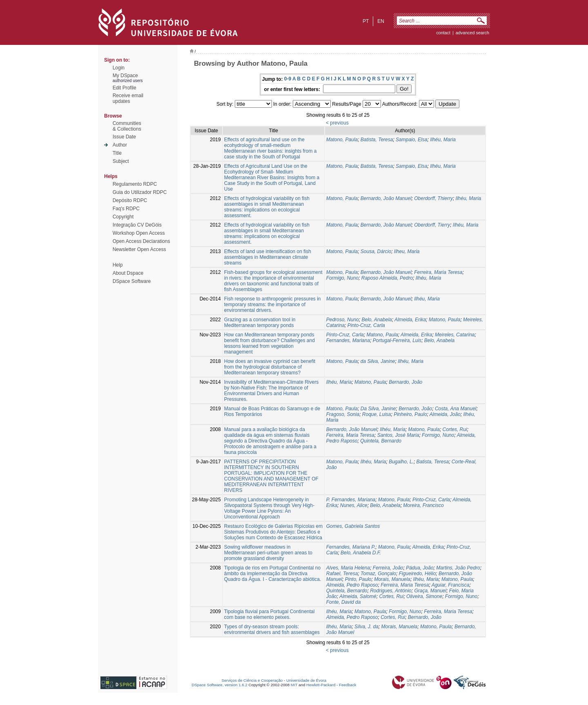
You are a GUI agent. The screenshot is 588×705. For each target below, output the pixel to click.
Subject (121, 161)
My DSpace (125, 76)
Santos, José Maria (398, 435)
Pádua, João (420, 568)
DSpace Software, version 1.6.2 (219, 685)
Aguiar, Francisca (451, 585)
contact (443, 33)
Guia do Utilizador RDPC (140, 192)
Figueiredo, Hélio (418, 574)
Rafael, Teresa (342, 574)
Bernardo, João (405, 382)
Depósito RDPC (130, 200)
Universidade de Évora (306, 680)
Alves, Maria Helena (348, 568)
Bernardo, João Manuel (386, 198)
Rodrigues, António (391, 591)
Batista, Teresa (377, 140)
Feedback (348, 685)
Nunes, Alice (354, 505)
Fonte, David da (344, 602)
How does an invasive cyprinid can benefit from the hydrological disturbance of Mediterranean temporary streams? (270, 367)
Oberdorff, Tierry (432, 225)
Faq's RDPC (126, 209)
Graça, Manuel (430, 591)
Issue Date (124, 137)
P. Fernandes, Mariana (351, 500)
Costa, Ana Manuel (456, 409)
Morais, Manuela (392, 579)
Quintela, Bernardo (381, 441)
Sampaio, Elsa (411, 140)
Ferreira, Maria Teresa (438, 272)
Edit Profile (125, 88)
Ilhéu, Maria (443, 140)
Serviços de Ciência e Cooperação (252, 680)
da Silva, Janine (378, 361)
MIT (294, 685)
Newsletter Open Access (139, 249)
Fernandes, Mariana (348, 340)
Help (118, 265)
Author (120, 145)
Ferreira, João (388, 568)
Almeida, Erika (410, 320)
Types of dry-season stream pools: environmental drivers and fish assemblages (272, 629)
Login (119, 68)
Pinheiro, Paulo (410, 414)
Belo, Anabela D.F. (361, 553)
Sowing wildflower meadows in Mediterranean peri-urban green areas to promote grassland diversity (268, 553)
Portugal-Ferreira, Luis (397, 340)
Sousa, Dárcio (376, 251)
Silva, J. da (366, 627)
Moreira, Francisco (423, 505)
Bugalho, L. (401, 462)
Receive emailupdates (128, 98)
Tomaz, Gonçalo (378, 574)
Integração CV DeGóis (137, 225)
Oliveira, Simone (424, 596)
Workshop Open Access (139, 233)
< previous (337, 123)
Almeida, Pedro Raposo (352, 585)
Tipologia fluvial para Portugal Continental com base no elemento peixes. (269, 614)
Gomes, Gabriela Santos (353, 526)
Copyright (123, 217)
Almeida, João (445, 414)
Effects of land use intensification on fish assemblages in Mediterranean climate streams (268, 257)
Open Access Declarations (141, 241)
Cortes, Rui (455, 429)
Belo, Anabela (376, 320)
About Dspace (128, 273)
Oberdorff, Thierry (433, 198)
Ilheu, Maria (407, 251)
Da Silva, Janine (378, 409)
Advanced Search (472, 33)
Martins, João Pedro (458, 568)
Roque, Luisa (377, 414)
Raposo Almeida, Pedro (387, 278)
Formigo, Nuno (342, 278)
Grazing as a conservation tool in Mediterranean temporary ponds (260, 322)
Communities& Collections (127, 126)
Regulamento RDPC (135, 184)
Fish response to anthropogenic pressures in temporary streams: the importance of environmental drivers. (273, 305)
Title (117, 153)
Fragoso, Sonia (343, 414)
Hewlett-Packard (321, 685)
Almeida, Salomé (358, 596)
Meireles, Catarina (455, 335)
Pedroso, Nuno (343, 320)
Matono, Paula (342, 140)
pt (366, 21)
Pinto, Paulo (358, 579)
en (381, 21)
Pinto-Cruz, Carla (366, 325)
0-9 (288, 79)
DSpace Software (132, 281)
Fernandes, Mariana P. (351, 547)
